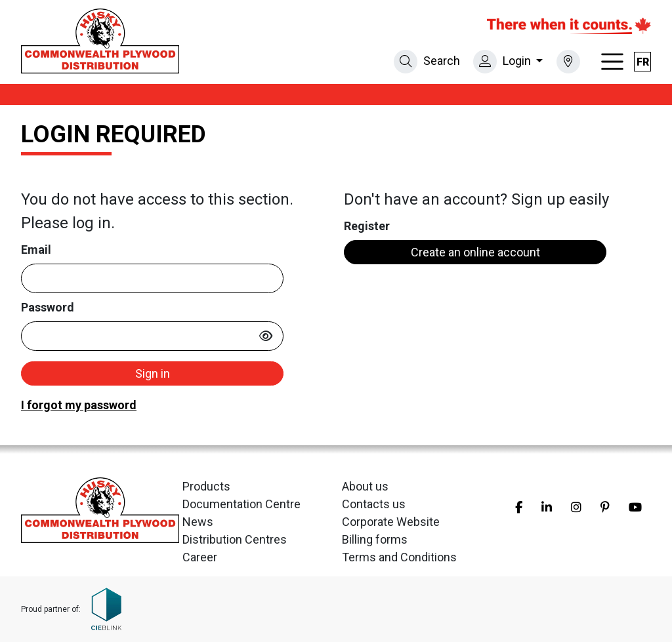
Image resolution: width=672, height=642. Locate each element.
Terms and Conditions (399, 557)
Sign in (153, 373)
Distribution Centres (235, 539)
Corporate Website (391, 522)
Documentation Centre (241, 504)
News (198, 522)
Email (36, 250)
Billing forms (375, 539)
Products (206, 486)
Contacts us (374, 504)
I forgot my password (79, 405)
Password (48, 307)
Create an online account (475, 252)
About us (365, 486)
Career (200, 557)
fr (643, 62)
